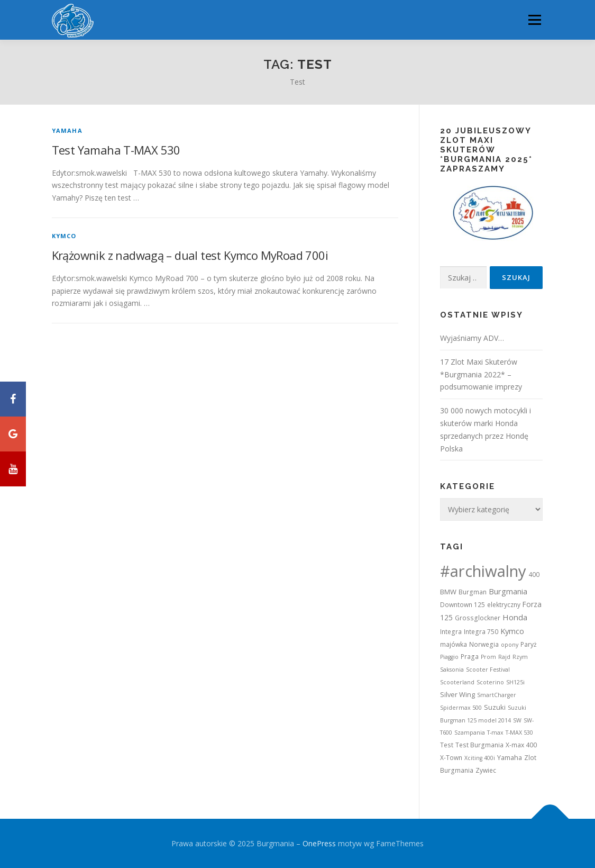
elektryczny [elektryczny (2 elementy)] (504, 605)
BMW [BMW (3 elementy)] (448, 592)
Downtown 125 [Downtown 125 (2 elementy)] (463, 605)
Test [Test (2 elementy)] (447, 745)
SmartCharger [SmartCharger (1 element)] (497, 695)
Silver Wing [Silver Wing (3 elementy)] (457, 694)
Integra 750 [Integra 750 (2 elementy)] (481, 632)
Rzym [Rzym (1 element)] (520, 657)
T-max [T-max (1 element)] (495, 733)
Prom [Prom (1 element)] (488, 657)
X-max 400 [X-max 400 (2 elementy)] (521, 745)
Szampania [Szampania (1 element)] (470, 733)
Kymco (64, 236)
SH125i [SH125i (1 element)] (515, 682)
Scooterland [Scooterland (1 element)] (457, 682)
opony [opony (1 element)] (510, 645)
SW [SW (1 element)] (517, 720)
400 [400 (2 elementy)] (534, 575)
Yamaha (67, 130)
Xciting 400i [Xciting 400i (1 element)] (480, 758)
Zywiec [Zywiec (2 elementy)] (486, 770)
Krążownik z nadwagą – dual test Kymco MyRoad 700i (190, 255)
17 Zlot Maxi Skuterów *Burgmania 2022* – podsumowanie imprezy (481, 374)
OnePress (319, 843)
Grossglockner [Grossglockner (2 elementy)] (478, 618)
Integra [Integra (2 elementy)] (451, 632)
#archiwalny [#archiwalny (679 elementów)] (483, 571)
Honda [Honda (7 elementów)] (515, 617)
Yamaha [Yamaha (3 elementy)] (510, 757)
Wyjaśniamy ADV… (472, 338)
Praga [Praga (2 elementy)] (470, 657)
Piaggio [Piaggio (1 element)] (449, 657)
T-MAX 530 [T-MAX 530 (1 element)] (519, 733)
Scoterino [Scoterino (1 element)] (490, 682)
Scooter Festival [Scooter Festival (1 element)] (488, 670)
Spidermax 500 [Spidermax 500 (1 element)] (461, 708)
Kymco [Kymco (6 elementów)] (512, 631)
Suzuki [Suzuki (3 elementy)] (495, 707)
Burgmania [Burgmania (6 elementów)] (508, 591)
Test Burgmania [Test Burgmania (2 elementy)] (479, 745)
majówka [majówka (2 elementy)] (454, 644)
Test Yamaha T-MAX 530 (116, 150)
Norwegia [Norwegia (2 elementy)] (484, 644)
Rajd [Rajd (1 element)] (504, 657)
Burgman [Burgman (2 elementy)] (473, 592)
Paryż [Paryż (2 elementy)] (529, 644)
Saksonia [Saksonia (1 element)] (452, 670)
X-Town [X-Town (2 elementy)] (451, 758)
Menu (534, 20)
